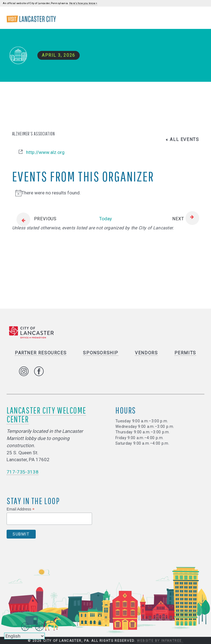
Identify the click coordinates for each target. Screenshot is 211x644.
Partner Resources (41, 353)
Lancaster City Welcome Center (46, 415)
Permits (185, 353)
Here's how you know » (83, 3)
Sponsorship (101, 353)
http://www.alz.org (45, 152)
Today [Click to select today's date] (105, 219)
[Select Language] (24, 636)
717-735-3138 (23, 472)
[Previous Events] (34, 219)
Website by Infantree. (160, 641)
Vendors (146, 353)
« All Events (182, 139)
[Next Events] (186, 219)
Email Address (21, 509)
